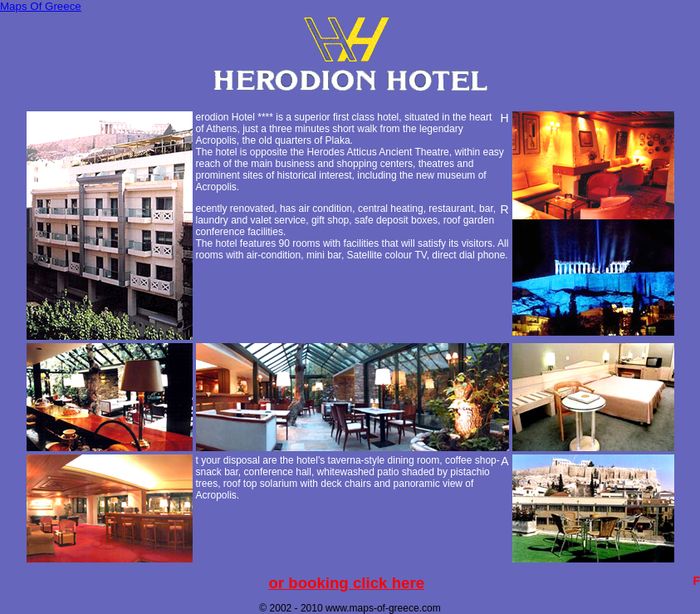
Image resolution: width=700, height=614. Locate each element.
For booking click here (346, 583)
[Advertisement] (350, 103)
